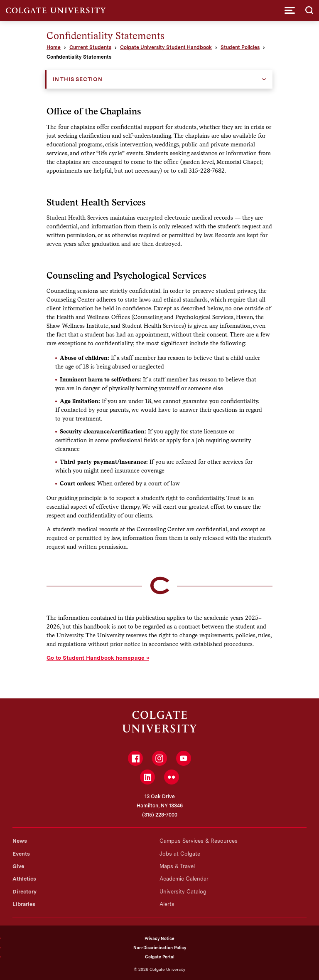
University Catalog (183, 892)
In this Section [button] (78, 79)
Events (21, 854)
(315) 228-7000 (160, 815)
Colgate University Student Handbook (166, 47)
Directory (25, 892)
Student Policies (240, 47)
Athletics (24, 879)
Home (54, 47)
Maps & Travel (177, 866)
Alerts (167, 904)
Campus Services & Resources (199, 841)
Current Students (90, 47)
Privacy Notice (159, 938)
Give (18, 866)
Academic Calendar (184, 879)
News (20, 841)
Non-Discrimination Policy (160, 948)
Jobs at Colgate (180, 854)
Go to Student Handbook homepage (96, 658)
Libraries (24, 904)
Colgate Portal (160, 957)
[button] (290, 10)
